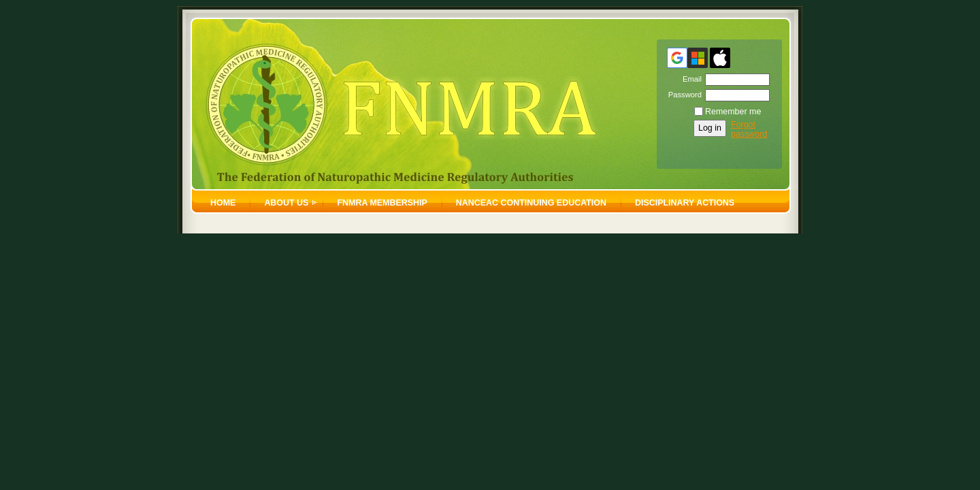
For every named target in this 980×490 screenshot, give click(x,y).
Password (682, 95)
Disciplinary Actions (685, 203)
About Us (286, 203)
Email (689, 79)
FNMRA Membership (382, 203)
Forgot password (749, 129)
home (223, 203)
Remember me (733, 112)
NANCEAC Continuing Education (531, 203)
